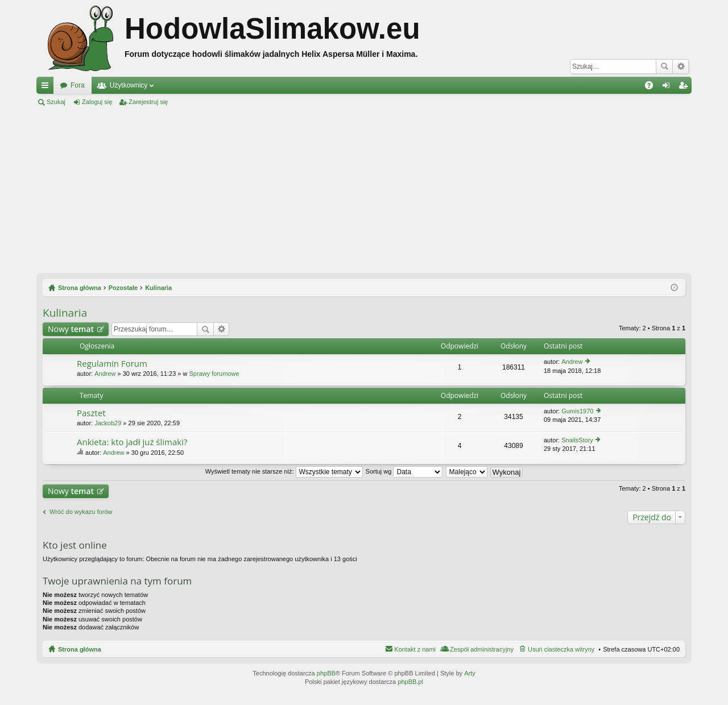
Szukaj (664, 67)
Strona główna (80, 649)
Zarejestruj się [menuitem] (685, 88)
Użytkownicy (129, 85)
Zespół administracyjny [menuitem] (482, 649)
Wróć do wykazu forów (81, 512)
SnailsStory (577, 440)
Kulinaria (65, 313)
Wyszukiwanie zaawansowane (681, 67)
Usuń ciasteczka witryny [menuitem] (561, 649)
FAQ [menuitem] (653, 88)
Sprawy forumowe (214, 374)
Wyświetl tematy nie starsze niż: (284, 471)
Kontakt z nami (415, 649)
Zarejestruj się (148, 102)
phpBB (326, 673)
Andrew (105, 374)
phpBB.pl (410, 682)
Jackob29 (108, 423)
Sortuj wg (404, 471)
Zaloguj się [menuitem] (669, 88)
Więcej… (47, 88)
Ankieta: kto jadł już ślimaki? (132, 442)
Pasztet (91, 413)
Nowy (71, 329)
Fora (78, 85)
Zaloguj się (97, 102)
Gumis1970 (577, 411)
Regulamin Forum (112, 364)
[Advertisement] (364, 190)
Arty (470, 673)
